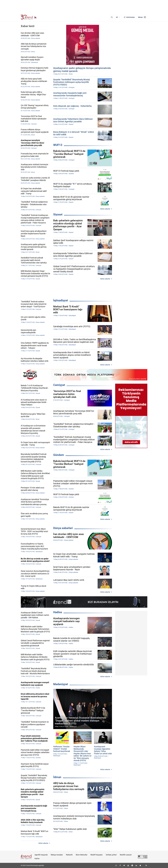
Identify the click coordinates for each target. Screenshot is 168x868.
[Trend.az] (29, 17)
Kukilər (37, 859)
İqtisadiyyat (61, 300)
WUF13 (58, 145)
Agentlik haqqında (41, 855)
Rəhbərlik (69, 855)
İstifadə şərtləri (111, 855)
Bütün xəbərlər (105, 209)
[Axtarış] (112, 17)
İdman (57, 777)
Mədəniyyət (61, 684)
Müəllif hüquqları (97, 855)
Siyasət (58, 214)
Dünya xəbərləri (63, 528)
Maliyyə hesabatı (57, 855)
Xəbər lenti (28, 26)
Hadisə (58, 612)
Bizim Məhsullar (82, 855)
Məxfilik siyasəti (126, 855)
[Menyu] (142, 17)
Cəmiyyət (59, 385)
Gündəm (59, 455)
